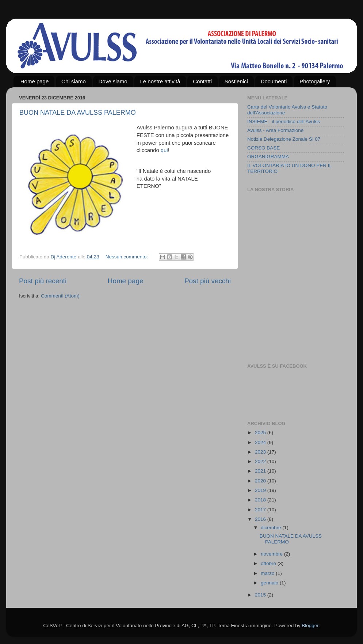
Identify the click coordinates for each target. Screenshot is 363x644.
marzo (268, 573)
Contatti (202, 81)
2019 (261, 490)
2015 (261, 595)
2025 (261, 433)
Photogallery (315, 81)
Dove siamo (113, 81)
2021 (261, 471)
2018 (261, 500)
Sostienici (236, 81)
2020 (261, 481)
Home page (35, 81)
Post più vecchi (208, 281)
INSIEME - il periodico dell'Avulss (284, 122)
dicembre (272, 528)
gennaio (270, 583)
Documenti (274, 81)
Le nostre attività (160, 81)
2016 (261, 519)
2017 (261, 510)
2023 (261, 452)
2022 (261, 461)
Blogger (310, 626)
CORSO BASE (263, 148)
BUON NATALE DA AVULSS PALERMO (78, 113)
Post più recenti (43, 281)
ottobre (269, 563)
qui (164, 150)
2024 (261, 442)
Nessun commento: (127, 257)
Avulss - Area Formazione (275, 130)
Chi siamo (74, 81)
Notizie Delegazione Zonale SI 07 (284, 139)
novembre (272, 554)
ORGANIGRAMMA (268, 157)
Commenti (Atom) (60, 296)
